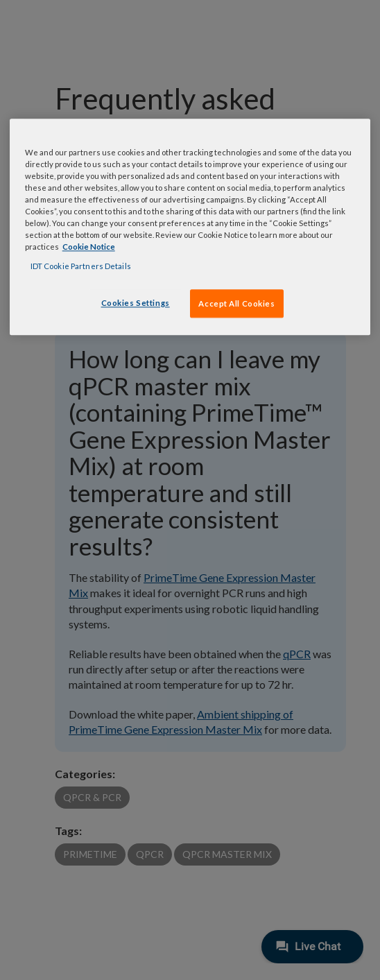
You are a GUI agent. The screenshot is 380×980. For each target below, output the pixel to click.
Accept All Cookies (236, 303)
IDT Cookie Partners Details (81, 266)
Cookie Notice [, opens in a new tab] (89, 247)
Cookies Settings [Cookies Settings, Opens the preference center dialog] (136, 303)
